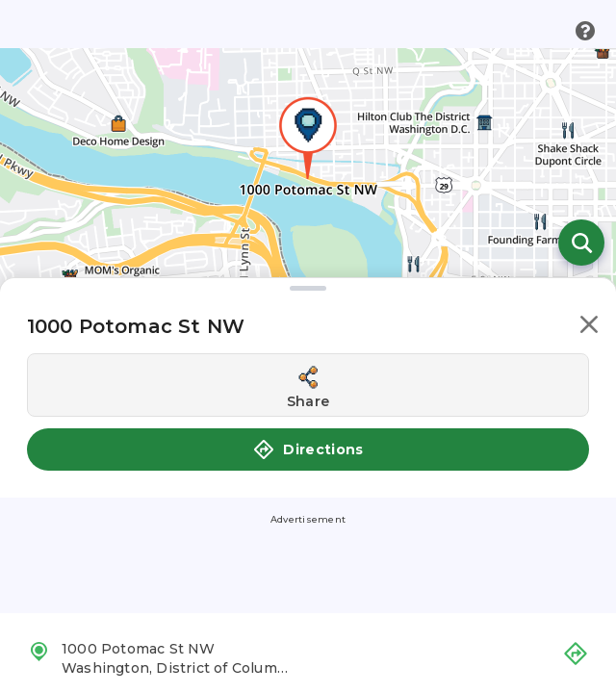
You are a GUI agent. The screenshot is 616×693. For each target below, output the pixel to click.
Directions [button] (308, 449)
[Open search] (581, 243)
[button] (589, 328)
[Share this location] (308, 385)
